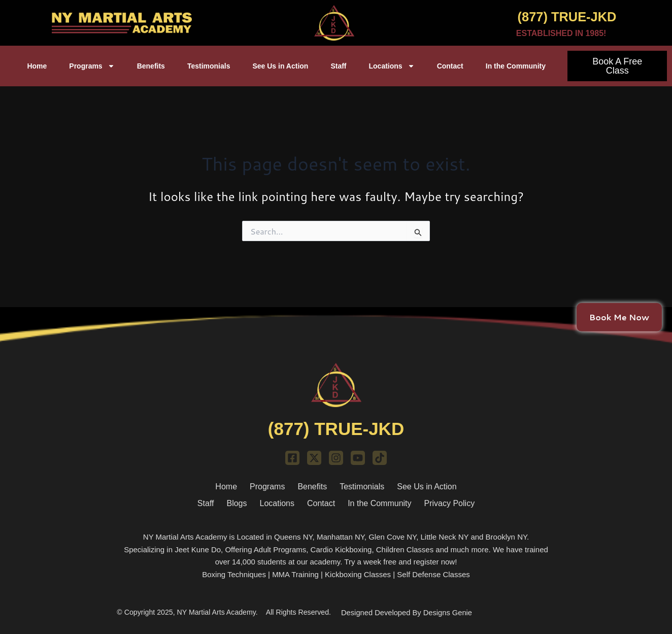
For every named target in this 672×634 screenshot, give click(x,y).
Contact (450, 66)
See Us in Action (280, 66)
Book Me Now (619, 316)
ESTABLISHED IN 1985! (561, 33)
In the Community (516, 66)
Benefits (151, 66)
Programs (92, 66)
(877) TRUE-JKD (558, 16)
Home (37, 66)
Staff (338, 66)
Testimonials (209, 66)
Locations (392, 66)
